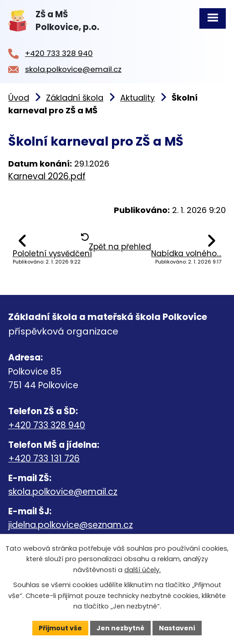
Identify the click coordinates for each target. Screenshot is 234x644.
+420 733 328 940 (47, 425)
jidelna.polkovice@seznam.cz (71, 525)
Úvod (19, 98)
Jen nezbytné (120, 628)
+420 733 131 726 (44, 459)
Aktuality (137, 98)
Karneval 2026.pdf (47, 176)
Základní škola (75, 98)
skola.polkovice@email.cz (63, 492)
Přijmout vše (60, 628)
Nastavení (177, 628)
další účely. (142, 570)
